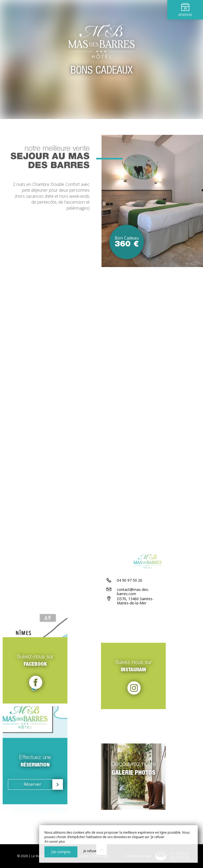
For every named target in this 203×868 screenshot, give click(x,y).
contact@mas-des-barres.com (143, 621)
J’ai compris (61, 852)
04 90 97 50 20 (130, 612)
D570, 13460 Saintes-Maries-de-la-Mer (147, 632)
